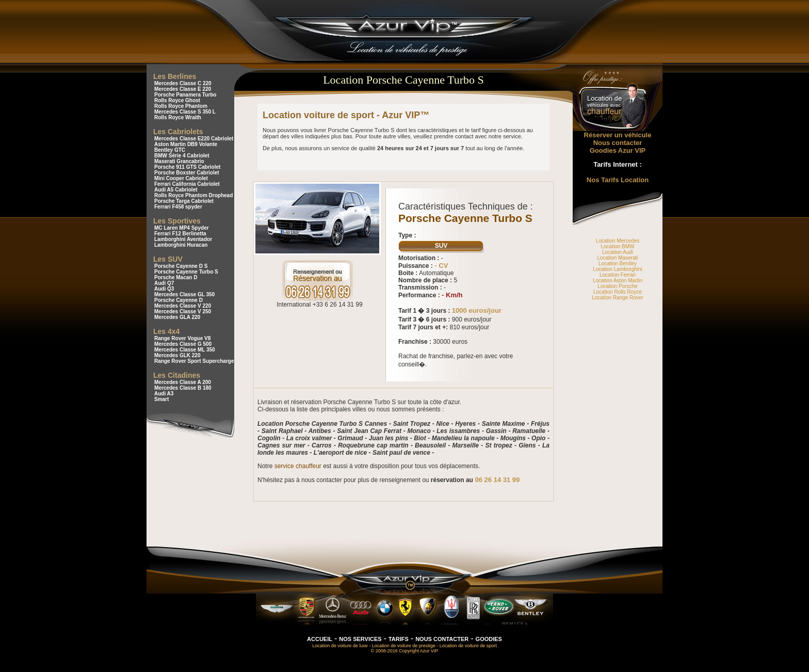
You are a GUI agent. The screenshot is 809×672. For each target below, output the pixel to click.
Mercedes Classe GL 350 (184, 294)
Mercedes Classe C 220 (183, 83)
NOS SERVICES (360, 639)
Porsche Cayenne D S (181, 266)
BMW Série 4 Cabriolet (182, 156)
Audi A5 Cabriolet (176, 190)
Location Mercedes (618, 241)
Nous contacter (618, 143)
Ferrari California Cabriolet (187, 184)
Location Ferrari (618, 275)
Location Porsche (617, 286)
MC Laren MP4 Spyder (182, 228)
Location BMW (617, 246)
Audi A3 (164, 394)
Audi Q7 (164, 283)
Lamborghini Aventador (183, 239)
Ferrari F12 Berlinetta (180, 234)
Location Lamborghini (618, 269)
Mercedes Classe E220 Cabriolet (194, 139)
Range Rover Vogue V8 (182, 338)
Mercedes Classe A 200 (183, 382)
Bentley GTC (170, 150)
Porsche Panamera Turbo (185, 95)
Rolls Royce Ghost (177, 100)
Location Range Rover (618, 298)
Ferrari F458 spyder (178, 207)
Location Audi (618, 252)
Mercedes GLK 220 (177, 355)
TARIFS (399, 639)
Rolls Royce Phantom (181, 106)
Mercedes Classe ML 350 (185, 350)
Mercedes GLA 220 (177, 317)
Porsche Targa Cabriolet (184, 201)
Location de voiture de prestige (404, 646)
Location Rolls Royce (618, 292)
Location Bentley (618, 263)
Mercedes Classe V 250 (183, 311)
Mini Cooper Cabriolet (181, 178)
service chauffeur (298, 466)
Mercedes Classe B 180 (183, 388)
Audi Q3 (164, 289)
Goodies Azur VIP (618, 150)
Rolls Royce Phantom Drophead (193, 195)
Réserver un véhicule (618, 135)
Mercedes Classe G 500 (183, 344)
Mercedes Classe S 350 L (185, 112)
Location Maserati (618, 258)
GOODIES (489, 639)
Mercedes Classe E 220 (183, 89)
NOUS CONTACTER (442, 639)
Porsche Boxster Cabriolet (187, 173)
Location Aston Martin (618, 281)
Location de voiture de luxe (340, 646)
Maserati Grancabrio (179, 161)
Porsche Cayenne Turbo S (186, 272)
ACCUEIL (320, 639)
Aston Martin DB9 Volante (186, 144)
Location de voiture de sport (468, 646)
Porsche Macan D (176, 277)
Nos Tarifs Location (618, 180)
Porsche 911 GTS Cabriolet (187, 167)
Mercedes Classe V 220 (183, 306)
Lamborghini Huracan (181, 245)
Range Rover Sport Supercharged (196, 361)
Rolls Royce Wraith (178, 117)
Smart (161, 399)
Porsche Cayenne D (179, 300)
